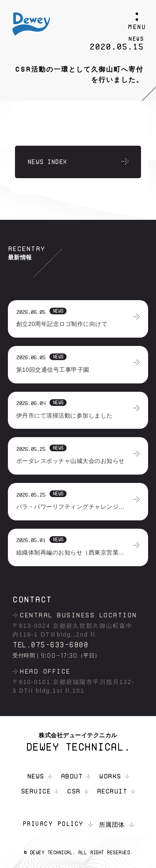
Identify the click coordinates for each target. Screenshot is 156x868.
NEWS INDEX (47, 162)
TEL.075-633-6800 (50, 645)
